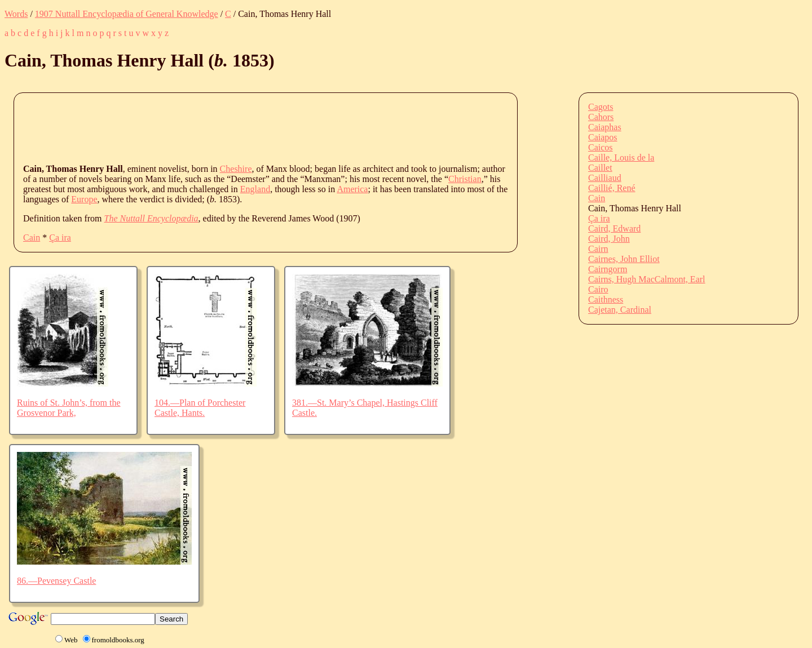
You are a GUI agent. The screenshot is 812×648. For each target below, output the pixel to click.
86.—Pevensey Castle (56, 581)
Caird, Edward (614, 228)
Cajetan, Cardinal (620, 310)
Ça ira (60, 238)
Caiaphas (605, 127)
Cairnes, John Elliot (624, 259)
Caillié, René (612, 188)
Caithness (606, 299)
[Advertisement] (228, 127)
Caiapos (603, 137)
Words (16, 14)
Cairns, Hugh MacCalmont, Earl (647, 279)
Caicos (601, 147)
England (255, 189)
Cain (32, 238)
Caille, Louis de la (621, 157)
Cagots (601, 107)
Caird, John (609, 239)
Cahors (601, 117)
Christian (465, 179)
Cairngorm (608, 269)
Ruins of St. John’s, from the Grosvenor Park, (69, 408)
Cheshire (236, 169)
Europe (84, 199)
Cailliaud (605, 178)
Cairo (598, 289)
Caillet (600, 168)
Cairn (598, 249)
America (352, 189)
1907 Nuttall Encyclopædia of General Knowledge (127, 14)
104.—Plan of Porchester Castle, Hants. (200, 408)
